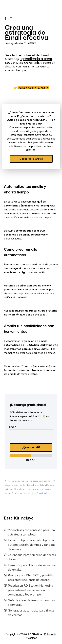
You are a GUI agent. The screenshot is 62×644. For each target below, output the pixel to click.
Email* (13, 427)
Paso (31, 460)
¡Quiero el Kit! (31, 447)
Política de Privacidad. (37, 493)
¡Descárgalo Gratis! (31, 159)
